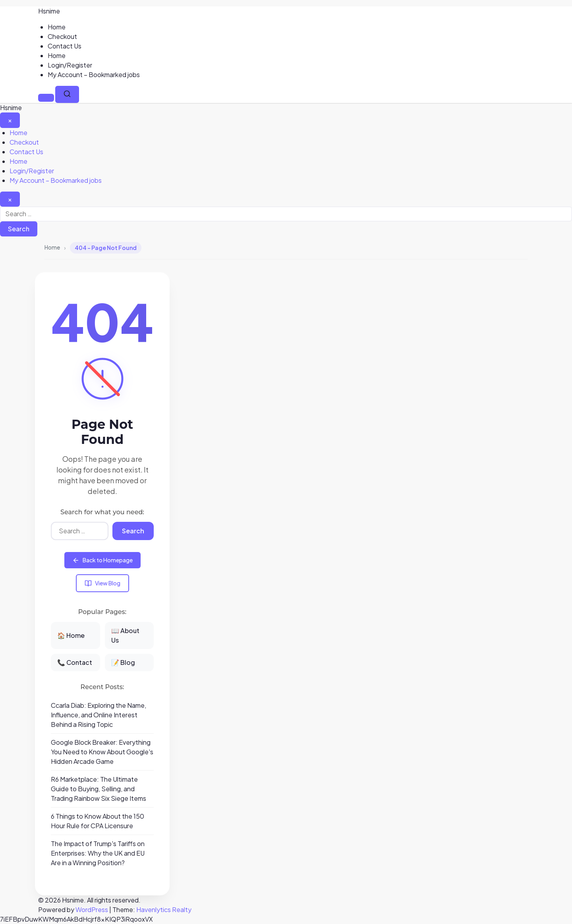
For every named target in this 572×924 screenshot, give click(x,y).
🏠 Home (71, 635)
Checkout (62, 36)
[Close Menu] (10, 120)
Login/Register (70, 65)
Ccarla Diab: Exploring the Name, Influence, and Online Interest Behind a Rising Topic (99, 715)
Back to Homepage (102, 560)
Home (57, 27)
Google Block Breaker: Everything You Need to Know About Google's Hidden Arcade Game (102, 752)
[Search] (67, 94)
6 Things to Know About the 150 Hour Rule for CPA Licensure (98, 821)
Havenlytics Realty (164, 909)
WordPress (92, 909)
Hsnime (49, 11)
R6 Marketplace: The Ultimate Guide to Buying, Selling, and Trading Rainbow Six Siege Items (99, 789)
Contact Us (65, 46)
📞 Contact (75, 662)
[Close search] (10, 199)
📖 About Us (125, 635)
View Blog (102, 583)
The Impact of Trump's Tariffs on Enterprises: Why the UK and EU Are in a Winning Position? (98, 853)
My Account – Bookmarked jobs (94, 75)
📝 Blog (123, 662)
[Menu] (46, 98)
